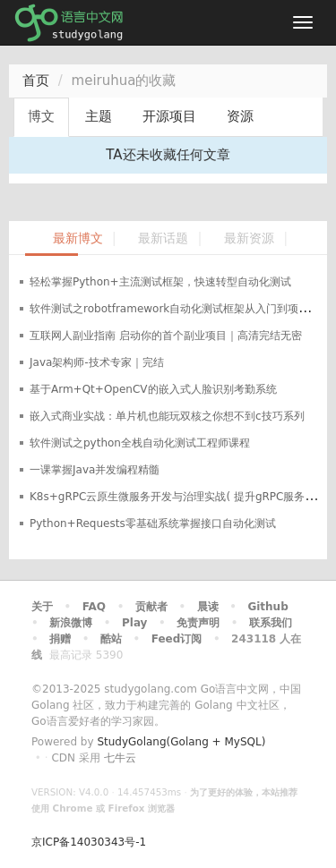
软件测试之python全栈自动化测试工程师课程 (140, 443)
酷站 (111, 639)
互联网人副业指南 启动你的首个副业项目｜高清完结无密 (166, 336)
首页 (36, 81)
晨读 (208, 607)
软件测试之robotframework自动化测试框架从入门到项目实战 (180, 309)
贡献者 (151, 607)
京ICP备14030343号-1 (89, 842)
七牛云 (120, 758)
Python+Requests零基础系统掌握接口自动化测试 (153, 523)
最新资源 (249, 238)
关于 (42, 607)
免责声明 (198, 623)
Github (267, 607)
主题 (99, 116)
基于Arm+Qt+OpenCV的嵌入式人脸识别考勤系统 (153, 389)
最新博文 (78, 238)
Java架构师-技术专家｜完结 (97, 362)
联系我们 (271, 623)
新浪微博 (71, 623)
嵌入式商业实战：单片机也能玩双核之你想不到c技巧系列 (167, 416)
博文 (41, 116)
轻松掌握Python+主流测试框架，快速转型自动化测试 (160, 282)
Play (134, 623)
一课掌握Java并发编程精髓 (95, 470)
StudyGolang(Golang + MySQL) (181, 742)
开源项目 (169, 116)
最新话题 (163, 238)
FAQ (94, 607)
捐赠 (60, 639)
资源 (240, 116)
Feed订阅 (177, 639)
